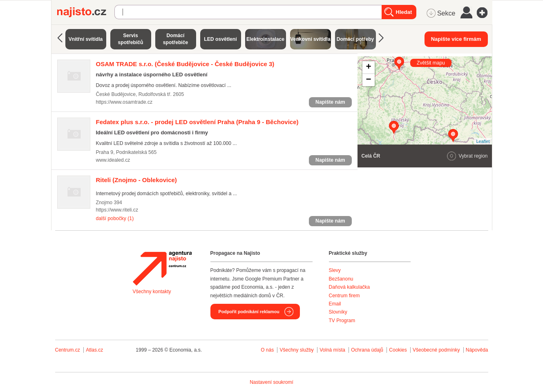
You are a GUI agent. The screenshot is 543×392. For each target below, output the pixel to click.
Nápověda (477, 350)
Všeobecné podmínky (436, 350)
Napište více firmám (456, 39)
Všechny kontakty (152, 292)
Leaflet (483, 141)
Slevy (335, 270)
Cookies (398, 350)
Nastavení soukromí (271, 382)
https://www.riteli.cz (117, 210)
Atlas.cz (94, 350)
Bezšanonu (341, 279)
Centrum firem (344, 296)
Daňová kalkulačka (350, 287)
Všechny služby (297, 350)
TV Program (342, 321)
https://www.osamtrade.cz (124, 102)
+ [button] (368, 67)
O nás (267, 350)
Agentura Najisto (162, 268)
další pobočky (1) (115, 218)
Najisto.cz (86, 12)
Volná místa (332, 350)
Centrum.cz (68, 350)
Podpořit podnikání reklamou (249, 312)
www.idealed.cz (113, 160)
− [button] (368, 80)
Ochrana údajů (367, 350)
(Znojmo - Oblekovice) (136, 180)
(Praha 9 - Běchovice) (197, 122)
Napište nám (330, 102)
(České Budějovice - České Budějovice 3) (185, 64)
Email (335, 304)
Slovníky (338, 312)
